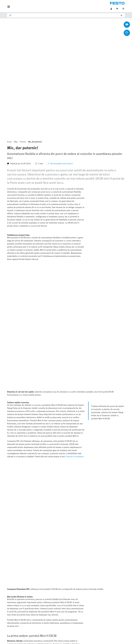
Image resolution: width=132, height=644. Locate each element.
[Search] (66, 15)
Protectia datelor (74, 639)
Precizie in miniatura (75, 364)
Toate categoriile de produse (20, 613)
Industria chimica (80, 623)
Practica (23, 78)
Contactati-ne (45, 607)
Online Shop (13, 607)
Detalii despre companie (58, 639)
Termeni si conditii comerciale (92, 639)
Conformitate (121, 639)
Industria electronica (81, 607)
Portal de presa (46, 618)
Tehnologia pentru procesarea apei (87, 628)
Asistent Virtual (46, 602)
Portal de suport (47, 613)
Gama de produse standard (19, 602)
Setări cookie (109, 639)
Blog (16, 78)
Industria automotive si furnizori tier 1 (87, 602)
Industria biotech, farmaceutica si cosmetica (87, 618)
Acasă (9, 78)
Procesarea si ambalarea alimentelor (87, 613)
